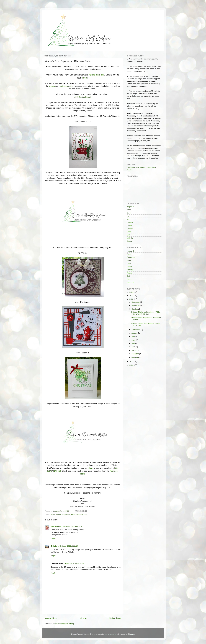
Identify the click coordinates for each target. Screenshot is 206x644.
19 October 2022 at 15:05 (74, 563)
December (136, 302)
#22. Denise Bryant (83, 97)
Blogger (131, 634)
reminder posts (65, 86)
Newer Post (51, 618)
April (134, 347)
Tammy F (130, 282)
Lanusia (130, 222)
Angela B (130, 251)
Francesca (131, 257)
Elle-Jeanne (56, 526)
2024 (132, 292)
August (135, 333)
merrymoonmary (111, 634)
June (134, 340)
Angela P (130, 207)
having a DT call (96, 75)
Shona (129, 241)
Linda (129, 232)
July (133, 336)
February (135, 354)
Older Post (115, 618)
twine (73, 515)
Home (83, 618)
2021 (132, 362)
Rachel (129, 273)
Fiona (129, 254)
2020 (132, 365)
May (133, 343)
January (135, 357)
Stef (128, 276)
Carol (129, 213)
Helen (129, 260)
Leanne (130, 229)
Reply (53, 538)
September (66, 515)
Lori (128, 235)
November (136, 305)
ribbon (58, 515)
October (135, 309)
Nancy (129, 267)
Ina (128, 216)
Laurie (129, 225)
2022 (53, 515)
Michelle (130, 238)
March (134, 350)
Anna (129, 210)
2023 (132, 296)
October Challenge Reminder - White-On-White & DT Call (146, 313)
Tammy (130, 279)
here (85, 78)
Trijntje (54, 546)
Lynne (129, 263)
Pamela (130, 270)
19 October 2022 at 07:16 (72, 526)
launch (52, 86)
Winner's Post (82, 515)
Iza (128, 219)
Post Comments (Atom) (65, 624)
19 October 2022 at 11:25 (68, 546)
